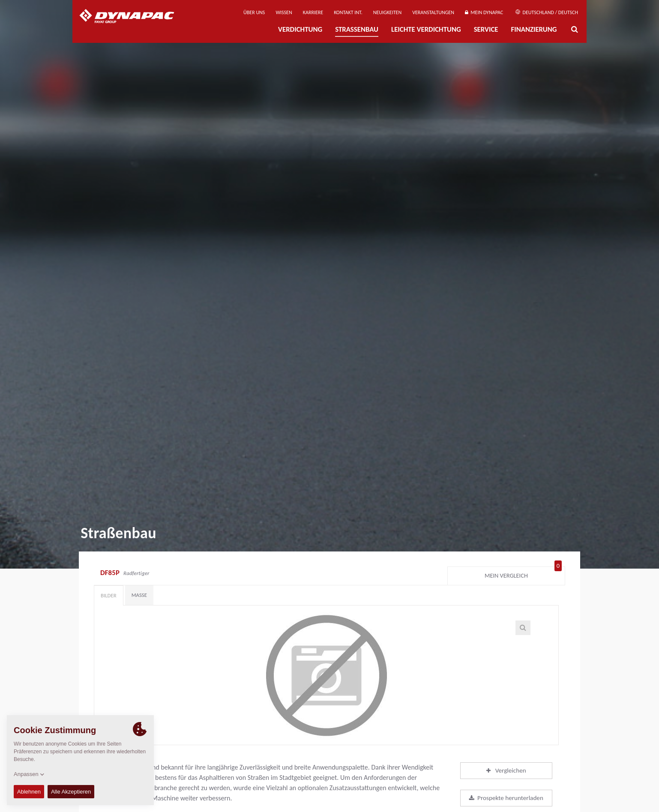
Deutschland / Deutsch (547, 12)
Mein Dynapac (484, 12)
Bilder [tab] (109, 595)
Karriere (313, 12)
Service (486, 29)
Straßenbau (357, 29)
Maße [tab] (139, 595)
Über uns (254, 12)
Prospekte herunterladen (506, 798)
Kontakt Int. (348, 12)
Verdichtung (300, 29)
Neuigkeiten (387, 12)
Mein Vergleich (523, 574)
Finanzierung (534, 29)
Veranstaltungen (433, 12)
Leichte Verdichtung (426, 29)
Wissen (284, 12)
